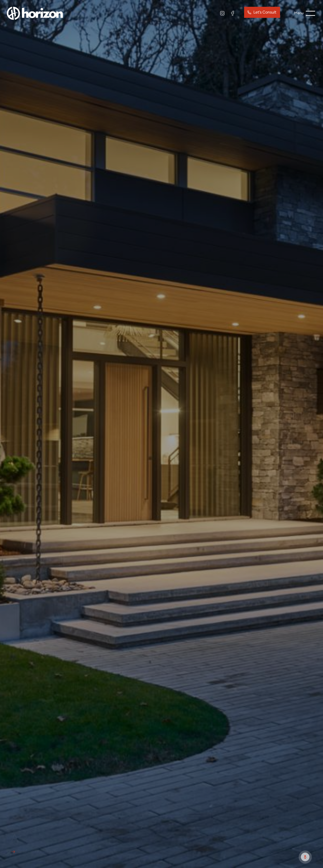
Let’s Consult (265, 12)
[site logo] (35, 13)
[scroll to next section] (305, 857)
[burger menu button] (305, 13)
